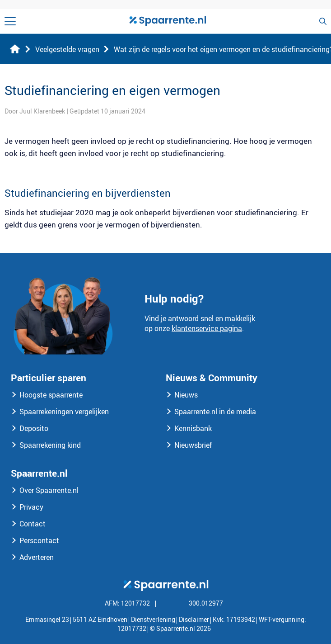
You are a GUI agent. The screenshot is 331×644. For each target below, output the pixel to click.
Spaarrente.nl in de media (215, 412)
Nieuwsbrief (193, 445)
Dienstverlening (153, 619)
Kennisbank (193, 428)
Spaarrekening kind (50, 445)
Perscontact (39, 540)
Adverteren (37, 557)
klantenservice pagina (207, 328)
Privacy (31, 507)
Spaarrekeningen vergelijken (64, 412)
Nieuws (186, 395)
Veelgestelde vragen (67, 49)
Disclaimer (194, 619)
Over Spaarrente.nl (49, 490)
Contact (33, 524)
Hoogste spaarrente (51, 395)
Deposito (34, 428)
